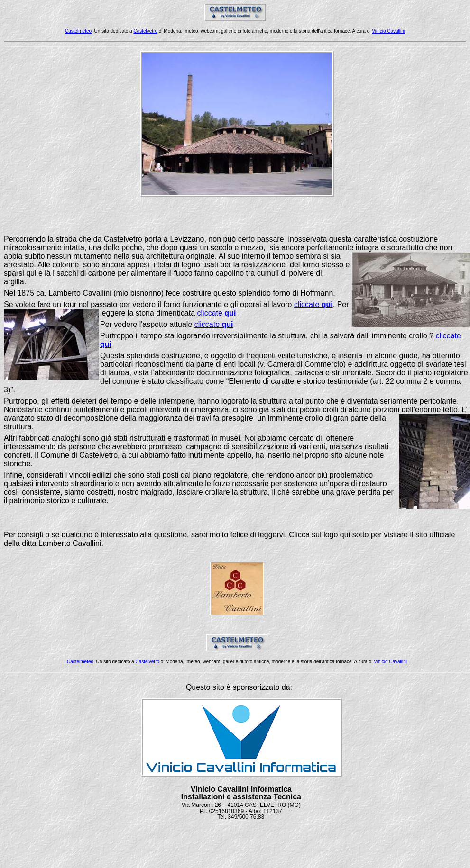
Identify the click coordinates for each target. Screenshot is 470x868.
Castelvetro (145, 31)
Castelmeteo (78, 31)
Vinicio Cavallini (388, 31)
